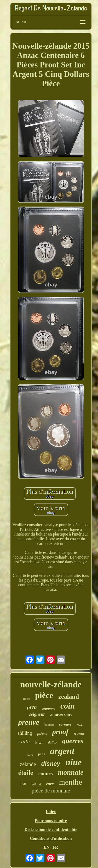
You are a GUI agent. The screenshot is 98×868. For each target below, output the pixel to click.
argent (62, 751)
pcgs (42, 754)
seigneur (37, 714)
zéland (36, 784)
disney (51, 764)
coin (68, 706)
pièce (44, 695)
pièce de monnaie (51, 791)
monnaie (71, 772)
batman (49, 725)
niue (73, 762)
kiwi (39, 742)
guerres (73, 741)
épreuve (65, 724)
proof (60, 732)
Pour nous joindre (51, 821)
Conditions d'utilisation (51, 838)
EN (47, 847)
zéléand (79, 734)
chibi (24, 741)
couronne (48, 708)
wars (30, 755)
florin (80, 725)
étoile (26, 773)
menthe (71, 782)
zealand (69, 697)
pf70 (32, 708)
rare (50, 784)
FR (55, 847)
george (26, 699)
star (23, 783)
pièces (42, 734)
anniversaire (61, 714)
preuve (29, 722)
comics (46, 774)
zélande (28, 764)
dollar (52, 743)
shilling (25, 733)
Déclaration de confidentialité (51, 829)
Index (51, 812)
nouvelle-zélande (51, 685)
